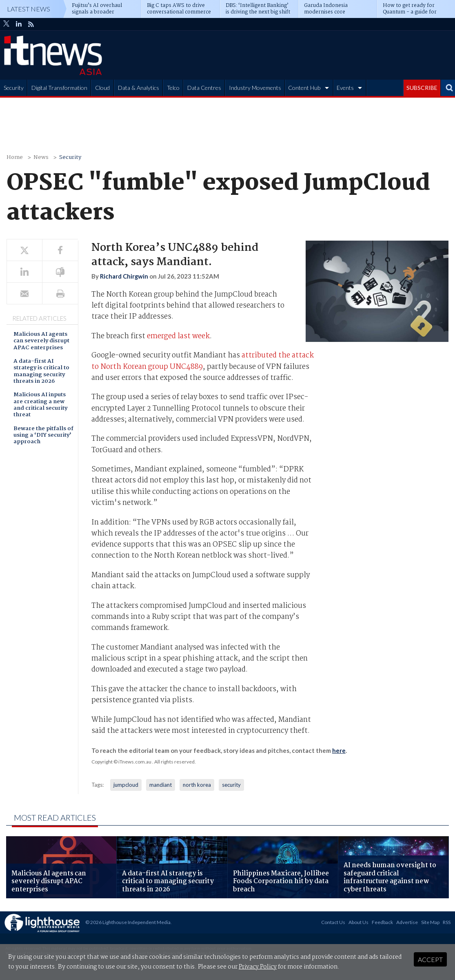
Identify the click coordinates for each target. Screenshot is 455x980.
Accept (430, 959)
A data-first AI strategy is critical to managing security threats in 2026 (41, 372)
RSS (447, 922)
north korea (197, 785)
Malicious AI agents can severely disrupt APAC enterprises (41, 342)
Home (15, 157)
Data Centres (204, 88)
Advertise (407, 922)
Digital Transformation (59, 88)
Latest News (29, 9)
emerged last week (178, 336)
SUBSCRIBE (422, 88)
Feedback (382, 922)
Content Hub (304, 88)
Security (14, 88)
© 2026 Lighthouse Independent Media (128, 922)
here (339, 750)
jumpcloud (126, 785)
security (231, 785)
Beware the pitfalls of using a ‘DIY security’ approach (43, 436)
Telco (173, 88)
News (41, 157)
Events (345, 88)
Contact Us (333, 922)
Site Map (430, 922)
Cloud (102, 88)
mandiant (161, 785)
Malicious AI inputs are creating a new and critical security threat (40, 405)
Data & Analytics (139, 88)
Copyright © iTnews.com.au (121, 762)
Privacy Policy (258, 967)
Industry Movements (255, 88)
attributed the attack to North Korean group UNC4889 (203, 361)
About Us (358, 922)
